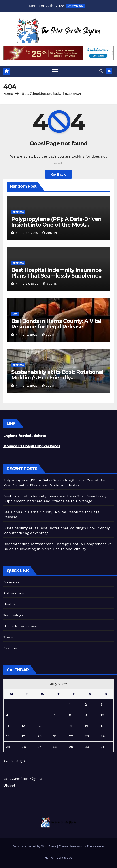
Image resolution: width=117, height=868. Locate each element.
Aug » (21, 761)
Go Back (58, 174)
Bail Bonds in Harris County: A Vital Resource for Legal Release (56, 324)
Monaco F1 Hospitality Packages (32, 446)
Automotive (14, 593)
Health (9, 604)
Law (15, 314)
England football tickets (25, 436)
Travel (9, 637)
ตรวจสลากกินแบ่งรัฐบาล (23, 779)
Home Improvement (21, 626)
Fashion (10, 648)
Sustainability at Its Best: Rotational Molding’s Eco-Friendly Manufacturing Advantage (57, 378)
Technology (13, 615)
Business (18, 212)
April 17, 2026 (27, 335)
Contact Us (65, 858)
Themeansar (95, 846)
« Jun (8, 761)
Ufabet (9, 785)
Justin (50, 233)
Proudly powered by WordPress (35, 846)
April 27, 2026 (28, 233)
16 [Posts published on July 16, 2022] (87, 726)
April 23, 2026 (28, 284)
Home (8, 94)
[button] (101, 71)
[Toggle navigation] (55, 71)
